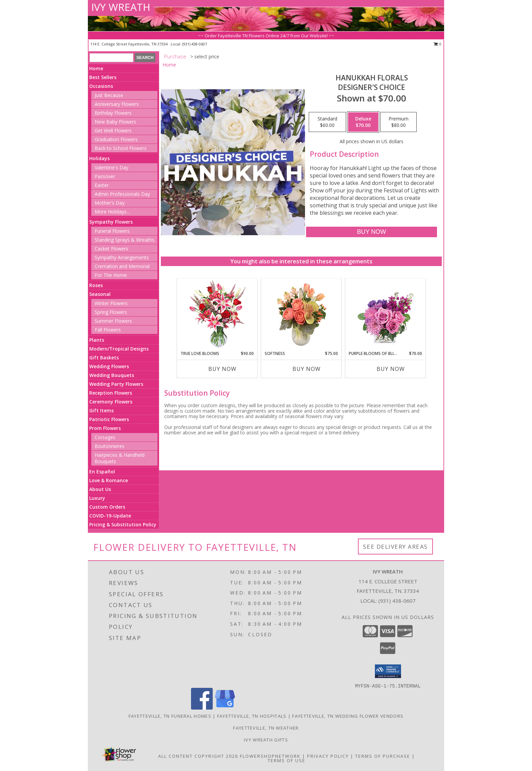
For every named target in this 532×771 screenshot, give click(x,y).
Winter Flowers (111, 303)
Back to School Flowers (121, 148)
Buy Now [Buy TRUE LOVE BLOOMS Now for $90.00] (222, 369)
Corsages (105, 437)
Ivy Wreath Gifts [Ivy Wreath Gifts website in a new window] (266, 740)
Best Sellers (103, 77)
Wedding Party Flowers (116, 384)
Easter (102, 185)
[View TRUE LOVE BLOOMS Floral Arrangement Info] (217, 315)
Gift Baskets (104, 358)
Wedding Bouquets (112, 375)
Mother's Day (110, 203)
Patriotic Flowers (109, 419)
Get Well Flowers (113, 130)
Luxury (97, 498)
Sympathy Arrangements (122, 257)
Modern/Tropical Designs (119, 349)
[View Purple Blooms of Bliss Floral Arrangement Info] (386, 315)
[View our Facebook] (202, 708)
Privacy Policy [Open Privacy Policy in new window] (328, 756)
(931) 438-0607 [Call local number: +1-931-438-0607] (195, 44)
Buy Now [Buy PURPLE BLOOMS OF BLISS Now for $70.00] (391, 369)
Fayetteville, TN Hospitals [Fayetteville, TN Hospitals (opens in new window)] (252, 716)
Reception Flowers (111, 393)
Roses (96, 285)
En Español (102, 472)
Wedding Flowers (109, 366)
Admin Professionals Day (122, 194)
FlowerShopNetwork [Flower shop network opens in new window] (270, 756)
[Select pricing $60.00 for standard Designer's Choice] (327, 122)
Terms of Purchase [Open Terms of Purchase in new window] (383, 756)
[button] (388, 671)
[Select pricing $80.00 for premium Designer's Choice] (398, 122)
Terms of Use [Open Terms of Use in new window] (287, 760)
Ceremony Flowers (111, 402)
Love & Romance (109, 480)
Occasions (101, 86)
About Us (100, 489)
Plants (97, 340)
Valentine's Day (111, 167)
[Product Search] (111, 58)
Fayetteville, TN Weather (266, 728)
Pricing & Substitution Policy (123, 524)
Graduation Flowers (116, 139)
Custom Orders (107, 507)
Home (96, 68)
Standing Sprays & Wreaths (125, 240)
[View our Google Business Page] (225, 708)
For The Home (111, 275)
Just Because (109, 95)
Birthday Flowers (113, 113)
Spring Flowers (111, 312)
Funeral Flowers (112, 231)
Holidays (99, 158)
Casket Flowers (111, 249)
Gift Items (101, 410)
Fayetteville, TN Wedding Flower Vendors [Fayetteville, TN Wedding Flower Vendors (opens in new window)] (348, 716)
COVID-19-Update (110, 516)
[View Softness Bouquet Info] (301, 315)
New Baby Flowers (115, 122)
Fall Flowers (108, 330)
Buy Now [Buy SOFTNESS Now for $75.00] (307, 369)
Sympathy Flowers (111, 222)
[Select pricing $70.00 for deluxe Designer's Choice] (363, 122)
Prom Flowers (105, 428)
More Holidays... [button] (112, 212)
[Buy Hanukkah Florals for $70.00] (371, 232)
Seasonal (100, 294)
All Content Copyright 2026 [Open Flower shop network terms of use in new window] (198, 756)
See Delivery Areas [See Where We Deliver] (395, 547)
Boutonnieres (110, 446)
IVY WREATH (121, 7)
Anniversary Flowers (117, 104)
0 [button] (438, 44)
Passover (105, 176)
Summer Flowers (113, 321)
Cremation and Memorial (122, 266)
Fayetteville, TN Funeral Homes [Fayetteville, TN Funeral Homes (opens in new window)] (170, 716)
